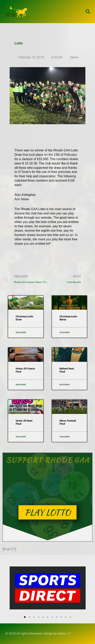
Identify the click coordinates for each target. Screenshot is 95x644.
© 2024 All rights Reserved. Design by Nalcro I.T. (38, 634)
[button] (88, 11)
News (74, 58)
